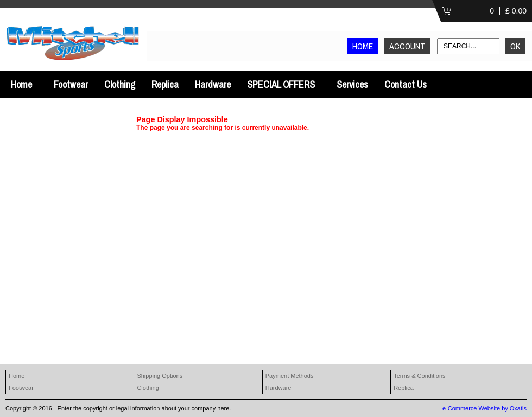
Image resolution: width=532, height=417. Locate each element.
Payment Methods (290, 376)
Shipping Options (160, 376)
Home (21, 84)
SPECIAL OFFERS (281, 84)
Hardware (213, 84)
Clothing (120, 84)
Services (352, 84)
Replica (165, 84)
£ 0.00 (516, 11)
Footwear (71, 84)
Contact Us (406, 84)
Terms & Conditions (419, 376)
